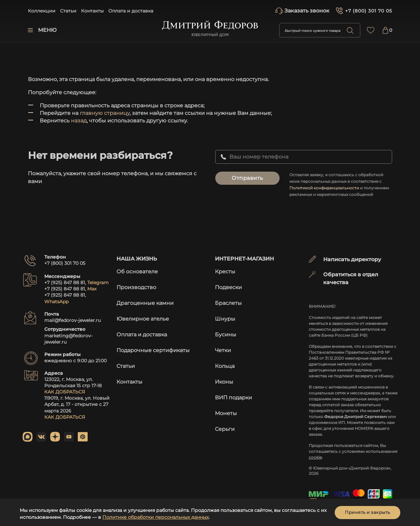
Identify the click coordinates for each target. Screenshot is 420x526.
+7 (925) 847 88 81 (65, 283)
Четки (223, 350)
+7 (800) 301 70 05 (369, 11)
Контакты (92, 11)
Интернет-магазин (244, 259)
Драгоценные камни (145, 303)
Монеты (226, 413)
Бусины (226, 335)
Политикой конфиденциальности (324, 188)
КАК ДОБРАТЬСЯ (65, 392)
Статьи (68, 11)
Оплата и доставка (131, 11)
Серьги (225, 429)
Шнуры (225, 319)
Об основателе (137, 272)
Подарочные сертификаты (153, 350)
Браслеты (228, 303)
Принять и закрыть (367, 512)
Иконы (224, 382)
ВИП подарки (233, 398)
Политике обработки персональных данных (156, 517)
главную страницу (105, 113)
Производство (136, 287)
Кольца (225, 366)
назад (79, 121)
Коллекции (42, 11)
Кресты (225, 272)
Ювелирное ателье (143, 319)
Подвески (228, 287)
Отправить (247, 178)
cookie (315, 457)
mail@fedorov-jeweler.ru (73, 320)
